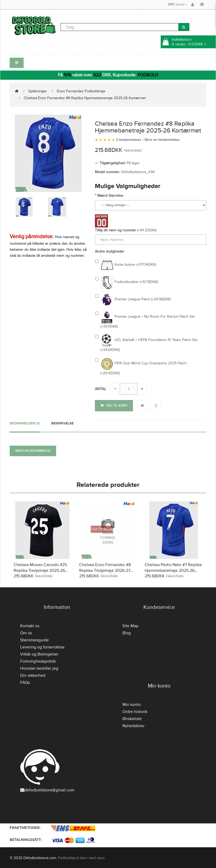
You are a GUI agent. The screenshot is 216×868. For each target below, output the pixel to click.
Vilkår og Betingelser (39, 653)
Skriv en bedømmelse (162, 140)
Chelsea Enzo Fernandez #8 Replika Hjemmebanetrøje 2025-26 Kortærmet (85, 98)
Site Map (130, 625)
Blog (127, 632)
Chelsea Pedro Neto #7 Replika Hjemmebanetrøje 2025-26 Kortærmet (173, 570)
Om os (26, 632)
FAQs (25, 682)
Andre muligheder (110, 251)
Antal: (101, 389)
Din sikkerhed (33, 675)
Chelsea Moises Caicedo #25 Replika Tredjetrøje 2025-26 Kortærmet (40, 570)
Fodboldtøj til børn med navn (81, 857)
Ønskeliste (132, 718)
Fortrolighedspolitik (38, 661)
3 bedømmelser (129, 140)
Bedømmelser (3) (25, 422)
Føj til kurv (114, 406)
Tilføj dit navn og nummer (115, 230)
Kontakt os (30, 625)
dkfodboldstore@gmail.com (47, 789)
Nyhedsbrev (133, 725)
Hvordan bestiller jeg (39, 668)
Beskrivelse (63, 422)
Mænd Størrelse (110, 196)
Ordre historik (135, 711)
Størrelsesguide (34, 639)
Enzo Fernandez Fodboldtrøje (81, 91)
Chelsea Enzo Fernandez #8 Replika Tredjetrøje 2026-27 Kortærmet (105, 570)
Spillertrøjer (38, 91)
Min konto (132, 704)
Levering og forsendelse (42, 646)
